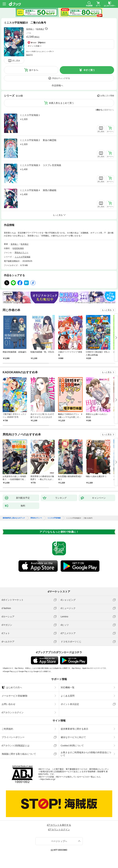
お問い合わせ (9, 704)
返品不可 (29, 55)
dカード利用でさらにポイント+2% (39, 51)
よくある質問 (68, 696)
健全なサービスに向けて (73, 737)
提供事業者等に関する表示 (74, 729)
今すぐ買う (89, 70)
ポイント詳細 (34, 46)
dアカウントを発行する (59, 825)
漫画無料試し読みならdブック (14, 518)
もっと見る (107, 310)
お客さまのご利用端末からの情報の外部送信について (86, 754)
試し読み (16, 61)
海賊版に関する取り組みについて (19, 754)
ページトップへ (59, 841)
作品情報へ (57, 85)
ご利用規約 (7, 729)
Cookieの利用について (72, 746)
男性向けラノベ (21, 253)
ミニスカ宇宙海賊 (22, 257)
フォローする (46, 29)
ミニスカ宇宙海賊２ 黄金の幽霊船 (38, 140)
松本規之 (40, 29)
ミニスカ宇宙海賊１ (30, 115)
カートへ (34, 70)
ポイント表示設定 (70, 704)
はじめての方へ (12, 687)
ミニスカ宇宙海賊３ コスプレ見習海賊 (40, 165)
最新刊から (109, 110)
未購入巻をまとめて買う (61, 103)
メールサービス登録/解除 (15, 696)
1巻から (99, 110)
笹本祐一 (30, 29)
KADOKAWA (18, 248)
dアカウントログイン (13, 712)
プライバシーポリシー (13, 737)
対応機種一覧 (68, 687)
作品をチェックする (61, 78)
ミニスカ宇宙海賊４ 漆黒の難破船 (38, 190)
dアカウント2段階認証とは (16, 746)
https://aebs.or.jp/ (48, 779)
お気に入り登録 (107, 96)
